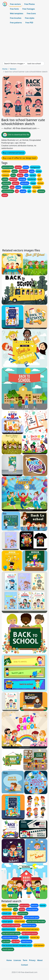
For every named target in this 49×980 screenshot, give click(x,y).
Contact (25, 965)
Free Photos (29, 4)
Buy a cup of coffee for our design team (20, 158)
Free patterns (16, 23)
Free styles (30, 18)
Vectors (13, 69)
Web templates (17, 13)
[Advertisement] (24, 43)
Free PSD (29, 23)
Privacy (32, 960)
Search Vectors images (14, 64)
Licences (17, 960)
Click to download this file (16, 135)
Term (25, 960)
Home (5, 69)
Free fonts (14, 9)
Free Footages (29, 9)
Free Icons (31, 13)
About (40, 960)
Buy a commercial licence (13, 153)
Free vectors (15, 4)
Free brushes (16, 18)
